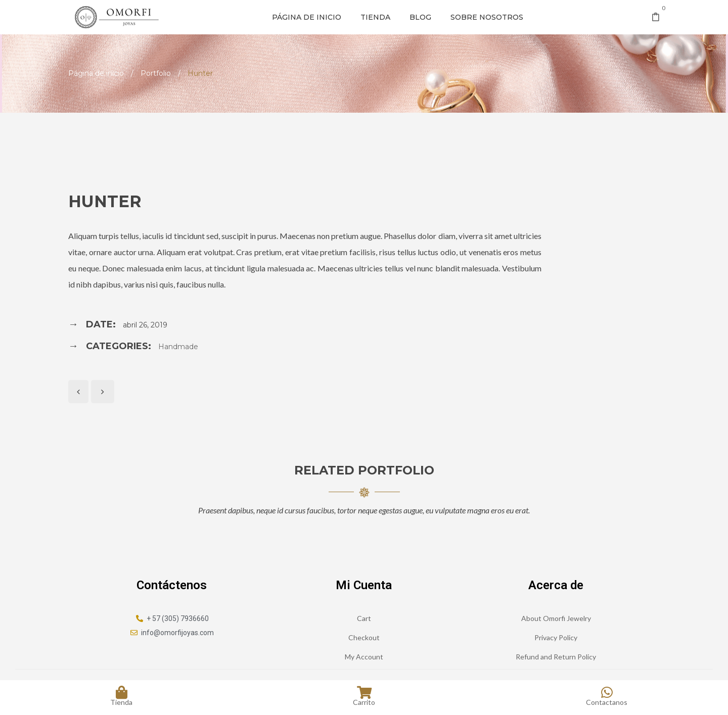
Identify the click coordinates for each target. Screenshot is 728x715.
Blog (420, 17)
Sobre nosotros (487, 17)
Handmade (178, 347)
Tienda (375, 17)
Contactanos (607, 696)
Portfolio (156, 73)
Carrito (364, 696)
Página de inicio (307, 17)
